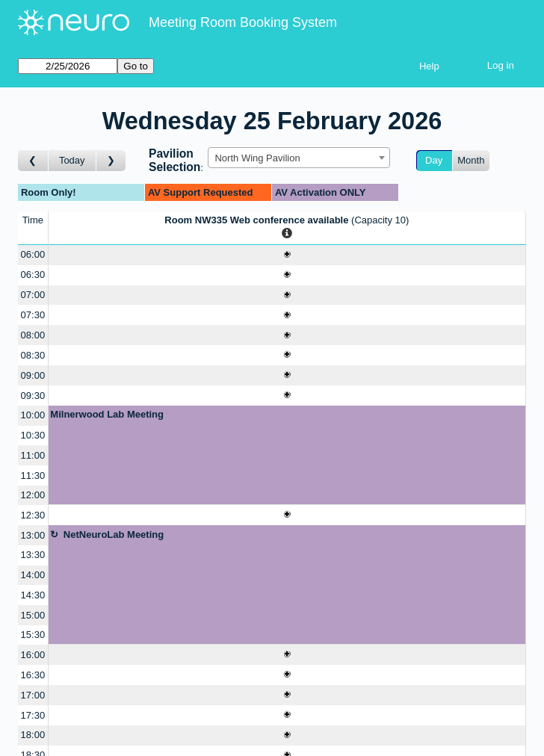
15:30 (33, 635)
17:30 (33, 715)
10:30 (33, 435)
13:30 (33, 555)
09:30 (33, 396)
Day (434, 160)
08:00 (33, 335)
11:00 (33, 455)
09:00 (33, 375)
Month (471, 160)
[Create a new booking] (287, 255)
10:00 (33, 415)
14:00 (33, 575)
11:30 (33, 475)
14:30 (33, 595)
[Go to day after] (111, 161)
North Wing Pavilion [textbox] (257, 158)
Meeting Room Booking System (243, 22)
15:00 (33, 615)
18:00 (33, 735)
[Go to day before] (33, 161)
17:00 (33, 695)
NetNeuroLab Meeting (114, 535)
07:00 (33, 295)
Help (429, 66)
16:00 (33, 655)
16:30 (33, 675)
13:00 (33, 535)
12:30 (33, 515)
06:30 (33, 275)
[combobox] (299, 158)
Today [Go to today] (72, 160)
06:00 (33, 254)
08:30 (33, 355)
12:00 (33, 495)
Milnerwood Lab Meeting (107, 414)
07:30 (33, 315)
